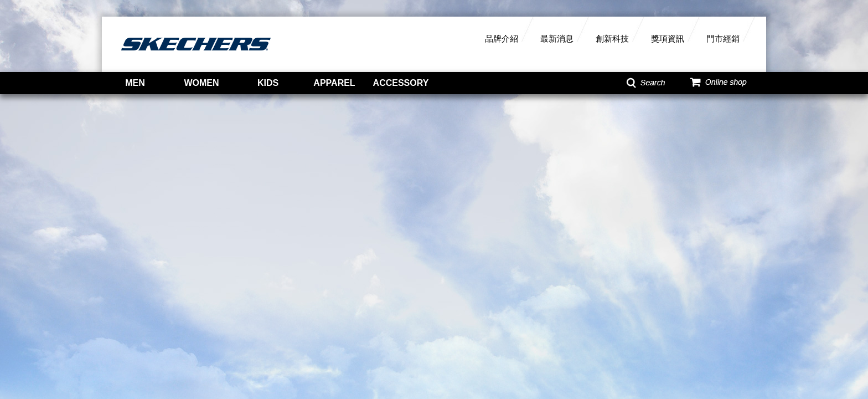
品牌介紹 (502, 39)
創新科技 (612, 39)
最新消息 (557, 39)
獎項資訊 (668, 39)
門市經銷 (723, 39)
